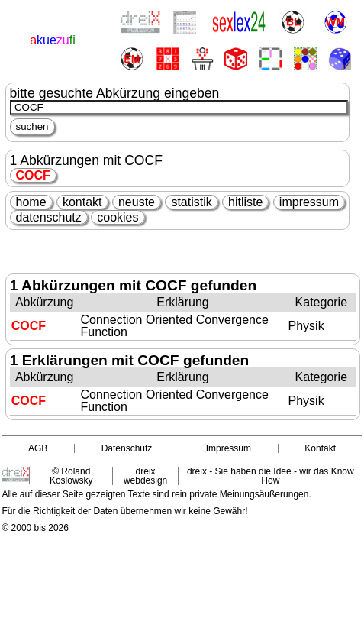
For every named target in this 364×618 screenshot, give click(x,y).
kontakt (82, 202)
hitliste (245, 202)
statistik (191, 202)
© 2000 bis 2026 (35, 528)
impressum (309, 202)
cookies (118, 217)
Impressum (229, 448)
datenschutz (49, 217)
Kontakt (320, 448)
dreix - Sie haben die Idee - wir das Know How (271, 476)
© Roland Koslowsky (71, 476)
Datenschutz (127, 448)
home (31, 202)
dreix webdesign (145, 476)
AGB (38, 448)
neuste (137, 202)
